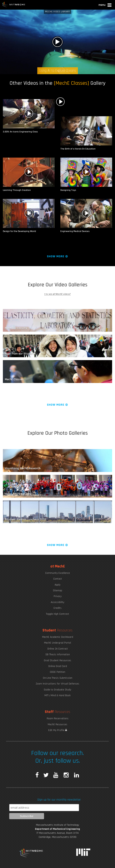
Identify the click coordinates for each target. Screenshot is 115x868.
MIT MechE (14, 5)
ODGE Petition (57, 672)
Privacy (58, 596)
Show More (58, 256)
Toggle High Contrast (57, 614)
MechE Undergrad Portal (57, 643)
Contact (58, 579)
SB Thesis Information (58, 655)
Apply (57, 585)
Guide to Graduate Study (57, 690)
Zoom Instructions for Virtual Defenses (57, 684)
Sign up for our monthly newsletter (59, 800)
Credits (57, 608)
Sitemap (57, 591)
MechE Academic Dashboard (58, 637)
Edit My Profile (58, 730)
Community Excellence (57, 573)
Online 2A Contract (58, 649)
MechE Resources (57, 724)
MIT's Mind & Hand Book (57, 695)
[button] (105, 5)
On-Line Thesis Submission (58, 678)
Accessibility (57, 602)
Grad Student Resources (57, 660)
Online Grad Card (58, 666)
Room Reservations (58, 718)
